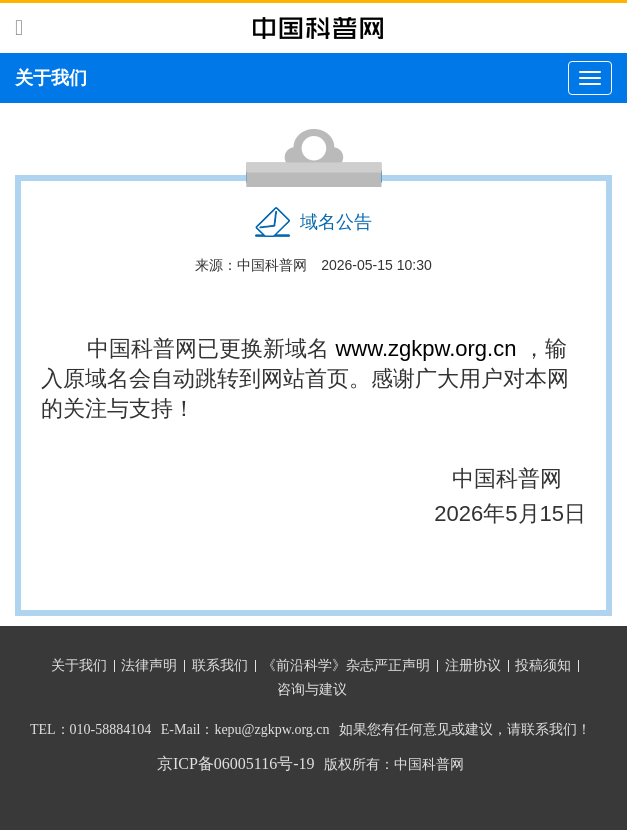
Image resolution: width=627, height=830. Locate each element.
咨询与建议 (312, 689)
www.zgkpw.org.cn (425, 348)
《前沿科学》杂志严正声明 (346, 665)
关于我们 (79, 665)
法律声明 (149, 665)
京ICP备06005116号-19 (236, 763)
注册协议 (473, 665)
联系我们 (220, 665)
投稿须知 (543, 665)
